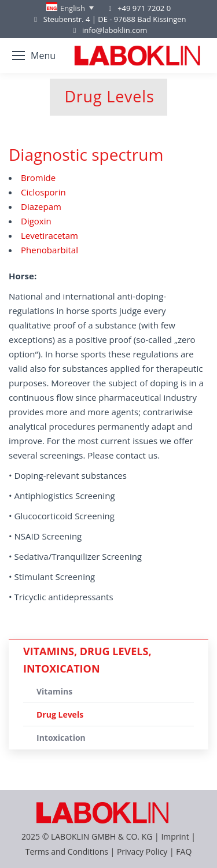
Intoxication (61, 738)
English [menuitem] (73, 8)
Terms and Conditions (68, 852)
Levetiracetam (49, 235)
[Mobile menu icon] (34, 56)
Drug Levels (60, 714)
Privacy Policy (142, 852)
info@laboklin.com (109, 30)
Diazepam (41, 206)
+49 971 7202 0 (144, 8)
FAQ (184, 852)
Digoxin (36, 221)
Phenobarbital (49, 250)
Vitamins (54, 691)
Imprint (175, 836)
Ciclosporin (43, 192)
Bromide (38, 178)
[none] (70, 8)
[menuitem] (70, 8)
